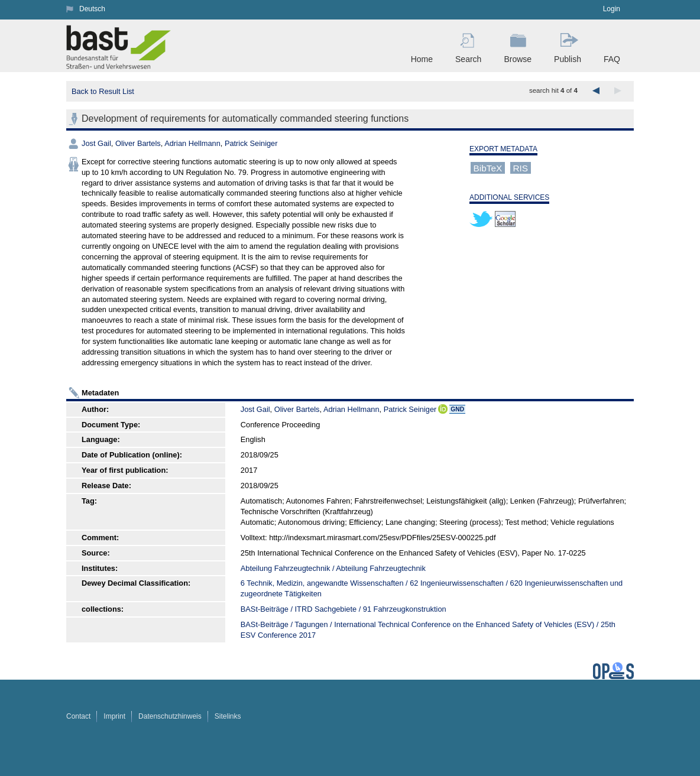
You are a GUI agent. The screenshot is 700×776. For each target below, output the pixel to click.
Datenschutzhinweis (170, 716)
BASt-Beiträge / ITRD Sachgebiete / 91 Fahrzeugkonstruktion (343, 609)
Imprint (114, 716)
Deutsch (92, 9)
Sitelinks (228, 716)
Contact (78, 716)
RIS (520, 168)
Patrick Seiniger (251, 143)
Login (612, 9)
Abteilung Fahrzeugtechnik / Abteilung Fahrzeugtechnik (333, 568)
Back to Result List (103, 91)
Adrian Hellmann (192, 143)
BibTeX (488, 168)
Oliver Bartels (138, 143)
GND (457, 409)
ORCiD (443, 409)
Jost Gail (96, 143)
